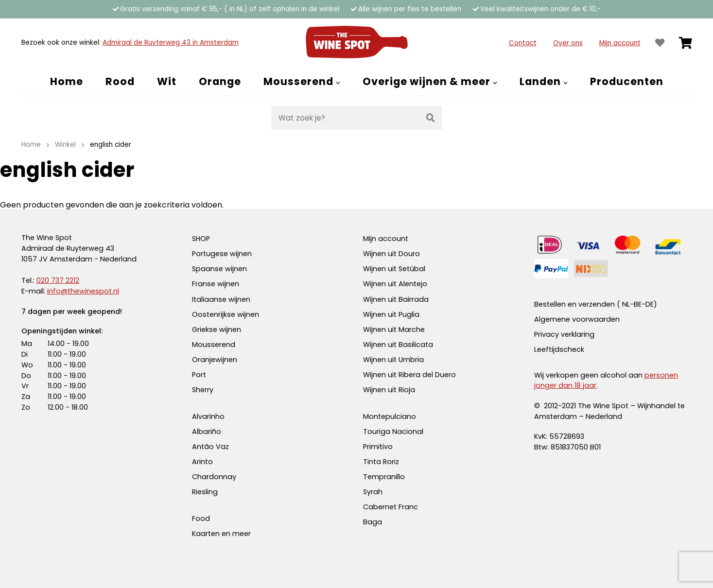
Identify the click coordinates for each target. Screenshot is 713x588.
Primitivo (378, 447)
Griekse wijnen (217, 329)
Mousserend (214, 345)
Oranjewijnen (215, 360)
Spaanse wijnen (219, 269)
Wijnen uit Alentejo (395, 284)
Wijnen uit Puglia (391, 314)
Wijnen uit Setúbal (394, 269)
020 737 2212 (58, 280)
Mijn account (620, 43)
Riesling (205, 492)
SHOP (201, 239)
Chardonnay (214, 477)
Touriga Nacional (393, 432)
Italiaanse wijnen (221, 299)
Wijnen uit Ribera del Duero (409, 375)
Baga (373, 522)
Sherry (203, 390)
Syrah (373, 492)
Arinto (202, 462)
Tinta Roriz (381, 462)
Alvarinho (208, 416)
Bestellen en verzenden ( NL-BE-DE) (596, 304)
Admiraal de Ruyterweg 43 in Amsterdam (171, 43)
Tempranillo (384, 477)
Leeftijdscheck (559, 349)
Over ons (568, 43)
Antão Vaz (210, 447)
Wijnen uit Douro (391, 254)
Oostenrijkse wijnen (226, 314)
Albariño (207, 432)
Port (199, 375)
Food (201, 519)
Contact (523, 43)
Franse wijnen (216, 284)
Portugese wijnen (222, 254)
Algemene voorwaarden (577, 319)
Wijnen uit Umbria (393, 360)
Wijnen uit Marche (394, 329)
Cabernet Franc (391, 507)
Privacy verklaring (564, 334)
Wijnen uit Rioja (389, 390)
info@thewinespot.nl (83, 291)
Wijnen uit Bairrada (396, 299)
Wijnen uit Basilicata (398, 345)
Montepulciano (390, 416)
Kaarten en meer (221, 534)
